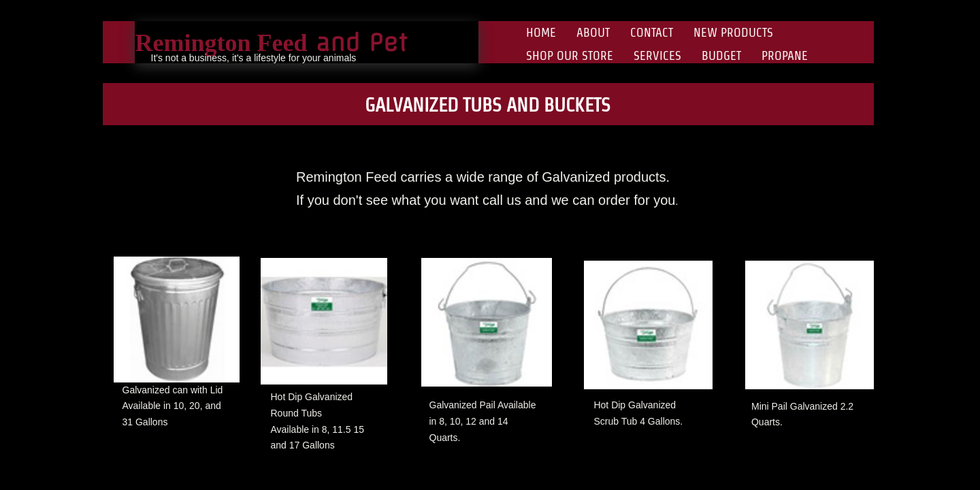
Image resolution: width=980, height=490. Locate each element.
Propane (785, 55)
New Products (733, 32)
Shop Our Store (570, 55)
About (593, 32)
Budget (721, 55)
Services (657, 55)
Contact (652, 32)
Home (541, 32)
